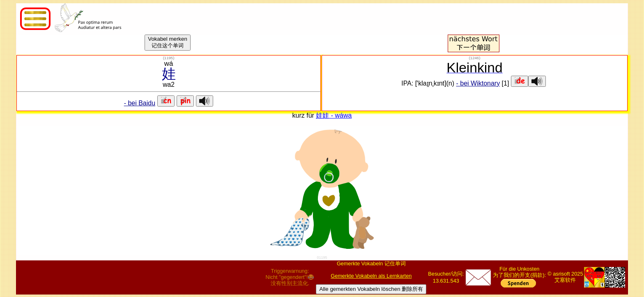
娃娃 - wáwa (334, 115)
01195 (322, 258)
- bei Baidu (140, 103)
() (169, 58)
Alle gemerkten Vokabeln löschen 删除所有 (371, 289)
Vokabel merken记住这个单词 (168, 42)
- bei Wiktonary (478, 83)
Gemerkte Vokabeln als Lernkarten (371, 276)
